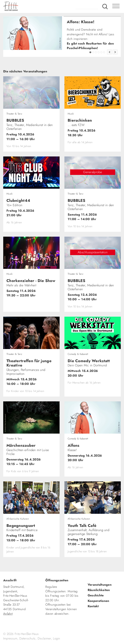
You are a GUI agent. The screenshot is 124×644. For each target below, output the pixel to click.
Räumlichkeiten (99, 590)
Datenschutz (27, 638)
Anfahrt (8, 614)
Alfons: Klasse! (90, 52)
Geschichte (96, 595)
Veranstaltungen (100, 585)
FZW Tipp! (93, 52)
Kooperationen (98, 601)
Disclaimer (44, 638)
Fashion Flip (101, 52)
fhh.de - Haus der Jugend (23, 6)
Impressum (10, 638)
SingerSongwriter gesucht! (96, 52)
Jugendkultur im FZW (104, 52)
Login (57, 638)
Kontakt (93, 606)
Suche (105, 6)
